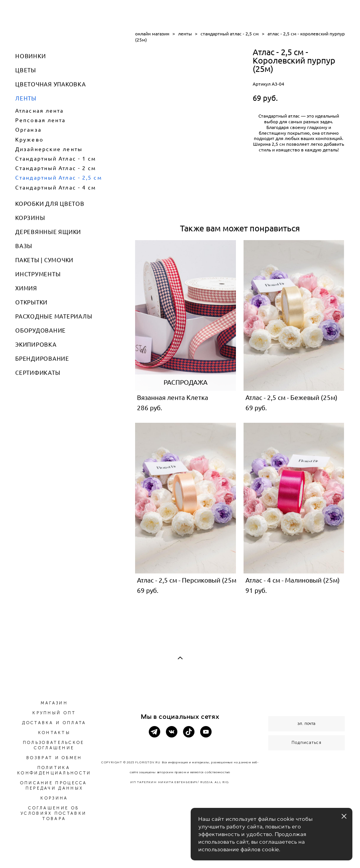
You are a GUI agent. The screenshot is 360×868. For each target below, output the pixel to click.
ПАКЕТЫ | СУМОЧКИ (44, 260)
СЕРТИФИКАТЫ (38, 373)
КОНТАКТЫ (54, 733)
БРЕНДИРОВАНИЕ (42, 359)
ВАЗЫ (24, 246)
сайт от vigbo (180, 850)
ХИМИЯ (26, 288)
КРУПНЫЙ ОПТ (54, 713)
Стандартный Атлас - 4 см (56, 188)
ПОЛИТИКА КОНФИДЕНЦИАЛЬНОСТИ (54, 770)
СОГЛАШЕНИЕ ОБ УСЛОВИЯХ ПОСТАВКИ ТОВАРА (53, 813)
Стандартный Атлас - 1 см (56, 159)
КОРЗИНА (54, 798)
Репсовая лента (40, 120)
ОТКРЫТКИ (31, 302)
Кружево (29, 140)
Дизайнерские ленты (49, 149)
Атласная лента (39, 111)
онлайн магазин (152, 34)
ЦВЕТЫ (26, 70)
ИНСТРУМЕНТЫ (38, 274)
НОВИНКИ (30, 56)
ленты (185, 34)
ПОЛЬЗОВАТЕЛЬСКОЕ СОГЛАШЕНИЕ (54, 745)
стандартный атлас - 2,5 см (230, 34)
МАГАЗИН (54, 703)
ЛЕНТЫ (26, 98)
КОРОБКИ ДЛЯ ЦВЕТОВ (50, 204)
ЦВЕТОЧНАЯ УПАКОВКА (51, 84)
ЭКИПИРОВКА (36, 345)
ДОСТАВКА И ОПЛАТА (54, 723)
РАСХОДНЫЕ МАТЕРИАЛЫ (54, 316)
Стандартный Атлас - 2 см (56, 168)
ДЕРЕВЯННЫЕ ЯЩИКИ (48, 232)
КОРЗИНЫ (30, 218)
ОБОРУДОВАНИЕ (41, 330)
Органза (28, 130)
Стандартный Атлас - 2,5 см (59, 178)
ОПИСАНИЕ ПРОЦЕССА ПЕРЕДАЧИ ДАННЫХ (54, 786)
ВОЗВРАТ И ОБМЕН (54, 758)
